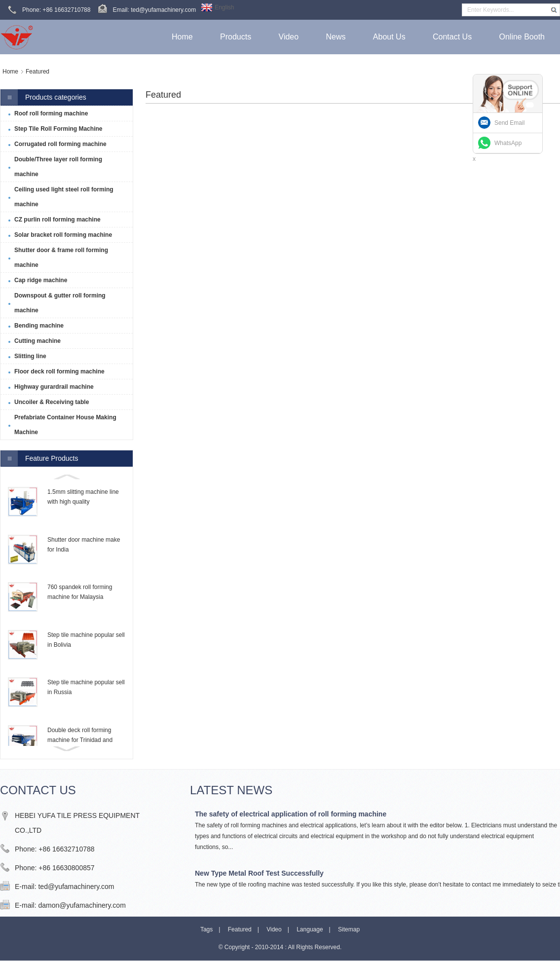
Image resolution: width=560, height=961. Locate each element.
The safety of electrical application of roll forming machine (291, 814)
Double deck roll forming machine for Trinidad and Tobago (80, 740)
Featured (37, 72)
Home (10, 72)
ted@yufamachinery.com (76, 887)
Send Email (509, 123)
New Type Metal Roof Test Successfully (259, 873)
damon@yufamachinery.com (82, 905)
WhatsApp (508, 143)
